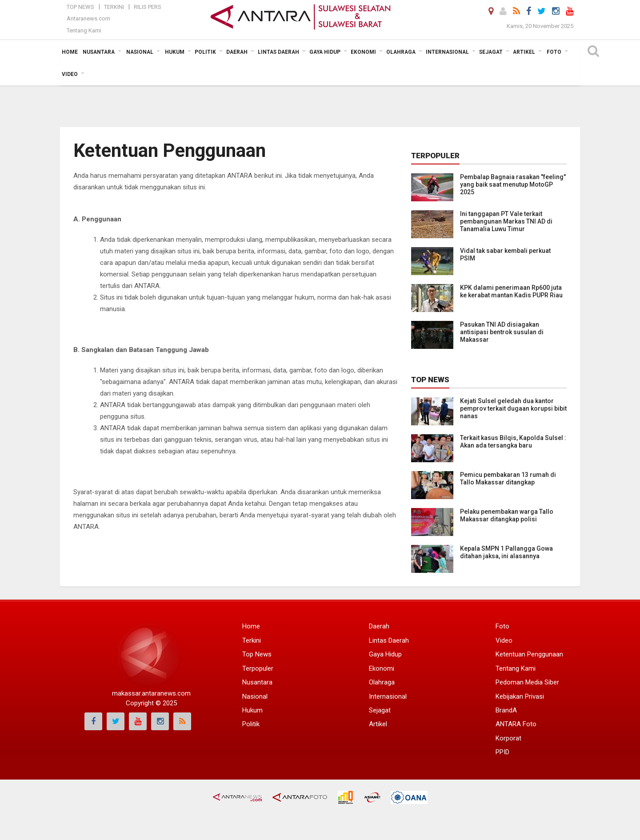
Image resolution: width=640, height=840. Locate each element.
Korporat (508, 738)
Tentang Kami (84, 30)
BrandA (506, 710)
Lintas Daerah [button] (278, 52)
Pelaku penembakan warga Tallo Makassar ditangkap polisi (507, 515)
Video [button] (70, 74)
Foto (502, 626)
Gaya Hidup (385, 654)
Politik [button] (205, 52)
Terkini (114, 7)
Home (251, 626)
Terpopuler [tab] (435, 156)
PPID (502, 752)
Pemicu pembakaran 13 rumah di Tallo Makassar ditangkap (508, 478)
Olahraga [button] (401, 52)
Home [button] (70, 52)
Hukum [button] (175, 52)
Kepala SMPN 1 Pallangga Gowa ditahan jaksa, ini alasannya (506, 552)
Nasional (255, 696)
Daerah (379, 626)
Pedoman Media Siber (527, 682)
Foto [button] (554, 52)
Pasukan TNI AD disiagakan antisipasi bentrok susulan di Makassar (502, 332)
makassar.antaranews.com (151, 693)
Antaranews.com (88, 18)
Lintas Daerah (389, 640)
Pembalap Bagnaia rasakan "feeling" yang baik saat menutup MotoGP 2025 (513, 184)
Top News (80, 7)
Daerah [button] (237, 52)
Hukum (252, 710)
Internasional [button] (447, 52)
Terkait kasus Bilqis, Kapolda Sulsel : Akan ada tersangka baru (513, 442)
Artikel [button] (524, 52)
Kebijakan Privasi (520, 696)
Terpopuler (258, 668)
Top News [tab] (430, 380)
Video (504, 640)
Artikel (378, 724)
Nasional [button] (140, 52)
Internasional (388, 696)
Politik (251, 724)
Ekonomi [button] (363, 52)
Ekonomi (382, 668)
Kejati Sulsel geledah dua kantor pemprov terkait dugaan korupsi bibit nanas (513, 408)
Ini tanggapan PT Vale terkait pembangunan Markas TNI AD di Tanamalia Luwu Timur (506, 221)
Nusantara (257, 682)
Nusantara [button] (99, 52)
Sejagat (380, 710)
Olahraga (382, 682)
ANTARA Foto (516, 724)
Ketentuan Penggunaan (529, 654)
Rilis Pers (148, 7)
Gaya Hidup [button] (325, 52)
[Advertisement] (320, 91)
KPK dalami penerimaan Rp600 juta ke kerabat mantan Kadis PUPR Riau (511, 291)
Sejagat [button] (491, 52)
